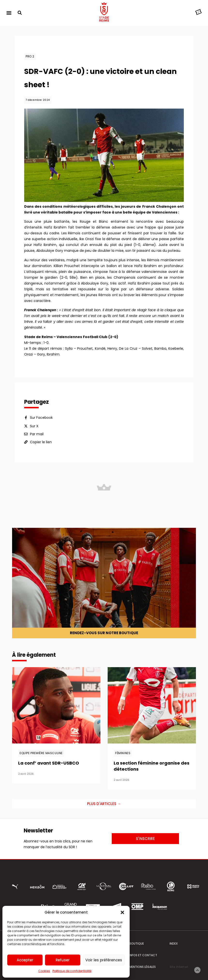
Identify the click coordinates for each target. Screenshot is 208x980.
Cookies (44, 971)
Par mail (37, 434)
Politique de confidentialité (72, 971)
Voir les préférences (104, 960)
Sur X (34, 426)
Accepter (25, 960)
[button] (122, 912)
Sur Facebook (41, 418)
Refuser (63, 960)
